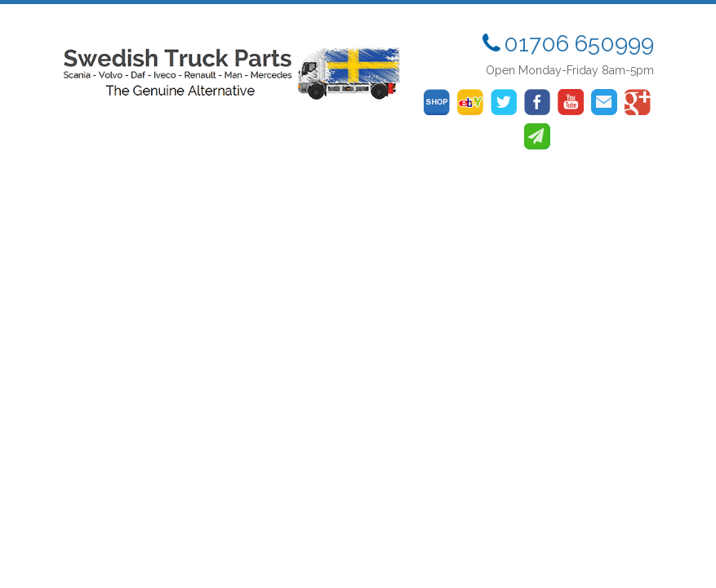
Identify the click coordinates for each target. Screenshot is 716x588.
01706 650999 (579, 44)
